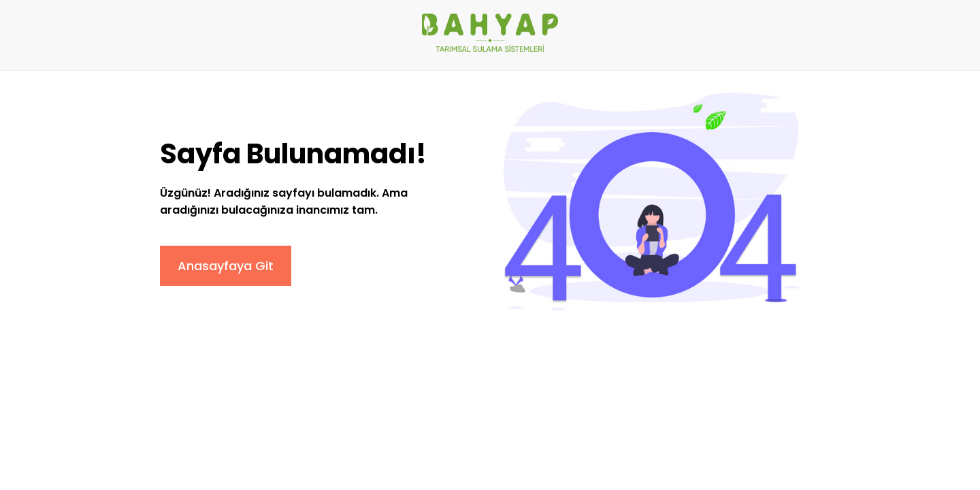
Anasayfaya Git (226, 266)
